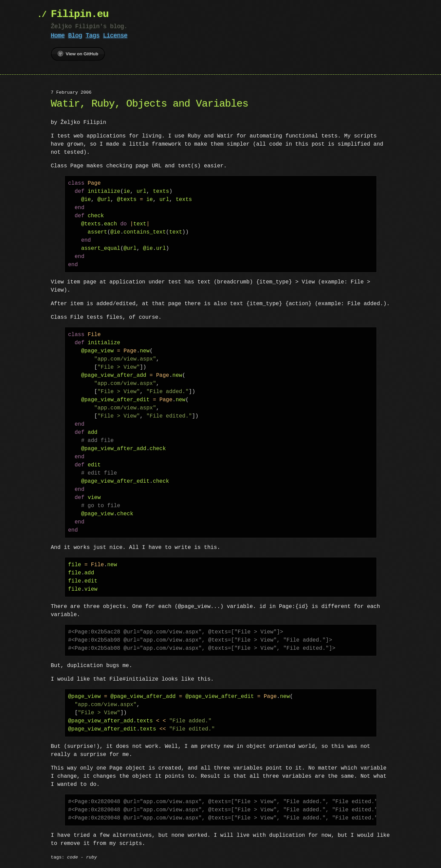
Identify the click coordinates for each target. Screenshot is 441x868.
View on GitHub (78, 54)
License (115, 36)
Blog (75, 36)
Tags (93, 36)
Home (58, 36)
